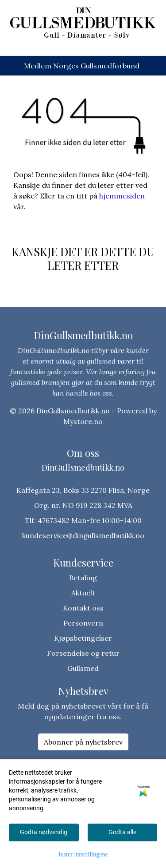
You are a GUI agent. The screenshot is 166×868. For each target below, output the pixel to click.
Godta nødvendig (44, 832)
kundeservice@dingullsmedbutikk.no (83, 535)
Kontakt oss (83, 608)
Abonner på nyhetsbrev (83, 742)
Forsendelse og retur (83, 653)
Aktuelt (83, 593)
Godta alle (122, 832)
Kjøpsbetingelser (83, 638)
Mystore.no (83, 421)
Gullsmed (83, 668)
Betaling (83, 578)
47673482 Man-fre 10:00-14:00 (90, 520)
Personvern (83, 623)
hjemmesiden (122, 196)
